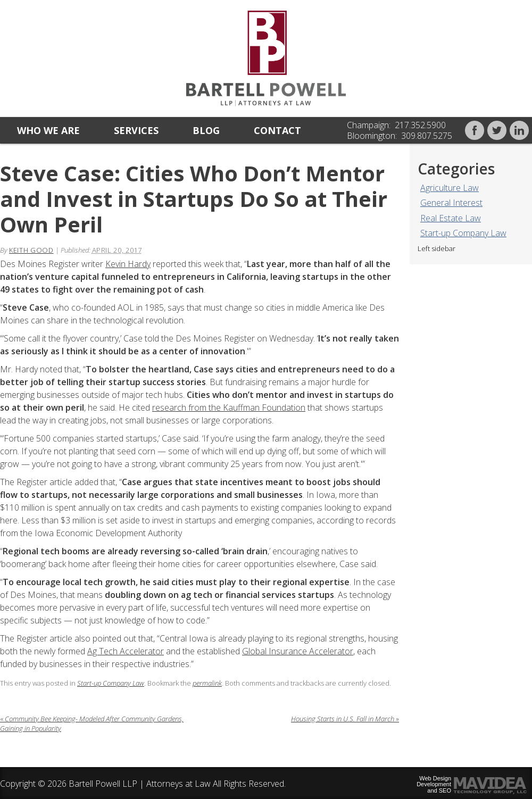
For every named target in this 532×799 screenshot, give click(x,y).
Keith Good (31, 250)
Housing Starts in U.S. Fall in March (345, 719)
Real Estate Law (451, 218)
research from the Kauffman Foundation (229, 407)
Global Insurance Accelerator (298, 651)
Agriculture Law (450, 188)
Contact (277, 130)
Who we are (48, 130)
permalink (207, 683)
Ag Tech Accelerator (126, 651)
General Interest (451, 203)
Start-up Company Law (463, 233)
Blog (206, 130)
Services (136, 130)
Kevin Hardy (128, 264)
